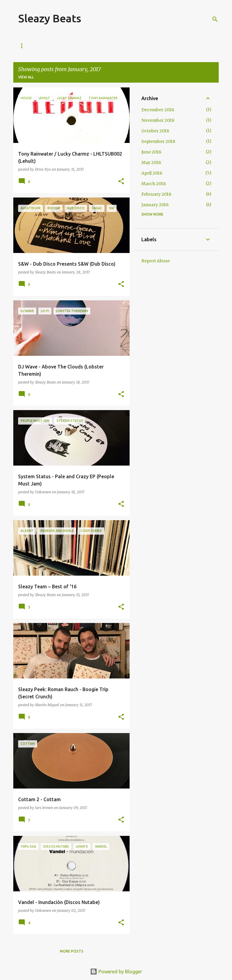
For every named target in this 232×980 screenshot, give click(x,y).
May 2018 (151, 163)
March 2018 (154, 184)
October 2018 (155, 131)
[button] (121, 182)
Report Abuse (156, 261)
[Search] (215, 19)
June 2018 (151, 152)
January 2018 (155, 205)
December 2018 (158, 110)
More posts (72, 951)
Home (24, 46)
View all (26, 77)
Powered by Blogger (116, 972)
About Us (53, 46)
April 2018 (152, 173)
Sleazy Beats (50, 18)
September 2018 (158, 141)
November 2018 (158, 120)
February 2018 (156, 194)
